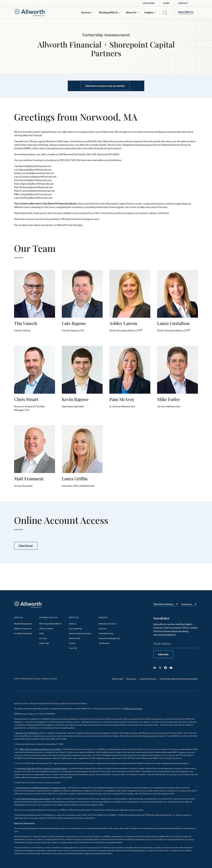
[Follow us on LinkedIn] (155, 668)
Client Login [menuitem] (44, 643)
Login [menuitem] (166, 3)
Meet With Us (186, 12)
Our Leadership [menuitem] (75, 629)
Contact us (187, 604)
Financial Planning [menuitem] (106, 633)
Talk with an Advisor (163, 604)
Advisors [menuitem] (73, 624)
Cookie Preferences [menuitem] (148, 679)
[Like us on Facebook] (165, 668)
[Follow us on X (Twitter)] (160, 668)
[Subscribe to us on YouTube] (171, 668)
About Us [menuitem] (74, 617)
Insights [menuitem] (103, 617)
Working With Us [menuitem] (48, 617)
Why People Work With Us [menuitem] (50, 624)
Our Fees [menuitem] (43, 638)
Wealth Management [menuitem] (23, 624)
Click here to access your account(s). (105, 86)
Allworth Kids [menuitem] (75, 638)
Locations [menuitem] (149, 3)
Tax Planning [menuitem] (104, 643)
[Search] (165, 12)
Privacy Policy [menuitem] (118, 679)
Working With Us (108, 12)
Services (86, 12)
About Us (131, 12)
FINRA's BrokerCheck (133, 709)
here (80, 225)
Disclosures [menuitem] (131, 679)
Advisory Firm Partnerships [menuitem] (80, 633)
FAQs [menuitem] (42, 633)
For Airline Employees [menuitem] (23, 633)
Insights (149, 12)
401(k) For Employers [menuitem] (23, 629)
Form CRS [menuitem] (73, 648)
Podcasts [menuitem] (103, 629)
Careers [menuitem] (72, 643)
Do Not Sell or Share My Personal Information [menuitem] (179, 679)
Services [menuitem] (18, 617)
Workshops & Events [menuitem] (107, 624)
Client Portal (26, 546)
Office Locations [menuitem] (46, 629)
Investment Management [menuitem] (109, 638)
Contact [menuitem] (183, 3)
